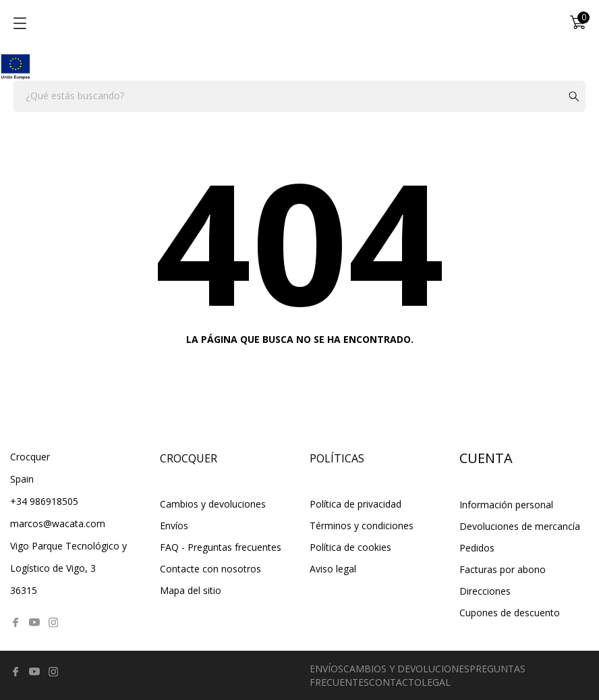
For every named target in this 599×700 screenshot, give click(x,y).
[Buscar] (299, 96)
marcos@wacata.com (58, 523)
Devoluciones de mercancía (520, 526)
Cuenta (486, 458)
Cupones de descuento (510, 613)
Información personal (506, 505)
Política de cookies (350, 547)
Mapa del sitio (191, 590)
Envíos (174, 526)
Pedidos (477, 548)
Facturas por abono (503, 569)
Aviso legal (333, 569)
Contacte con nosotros (210, 569)
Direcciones (485, 591)
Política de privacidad (355, 504)
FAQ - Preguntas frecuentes (221, 547)
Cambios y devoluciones (213, 504)
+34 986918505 (44, 501)
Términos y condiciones (362, 526)
